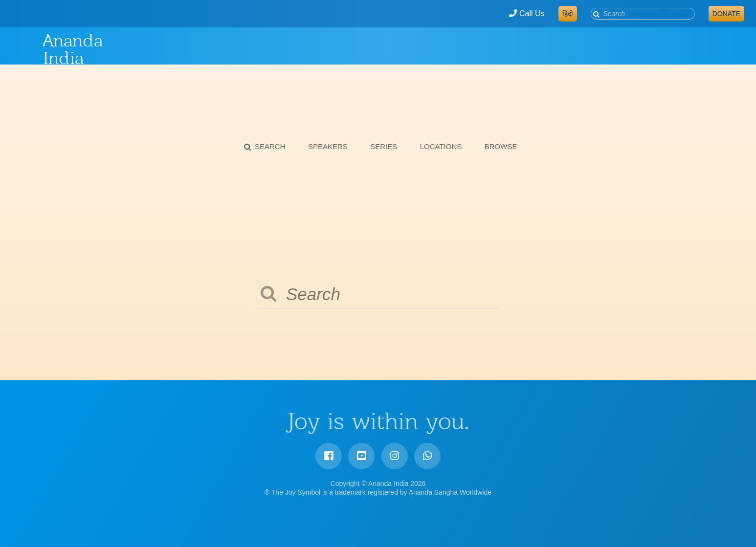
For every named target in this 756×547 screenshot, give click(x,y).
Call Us (527, 13)
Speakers (328, 146)
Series (384, 146)
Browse (501, 146)
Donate (726, 14)
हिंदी (568, 14)
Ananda (26, 49)
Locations (441, 146)
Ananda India (73, 49)
